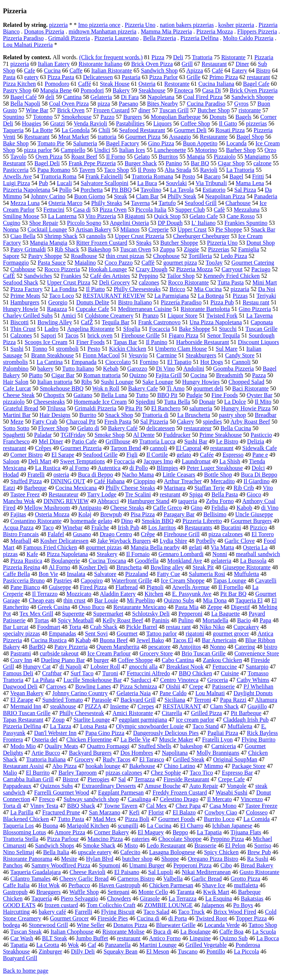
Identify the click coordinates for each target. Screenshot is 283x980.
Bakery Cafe (143, 388)
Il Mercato (219, 799)
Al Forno (59, 567)
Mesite (69, 859)
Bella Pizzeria (159, 38)
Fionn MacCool (101, 355)
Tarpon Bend (126, 448)
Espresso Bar (237, 773)
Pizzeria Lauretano (116, 38)
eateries (141, 839)
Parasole (102, 700)
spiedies (213, 422)
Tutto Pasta (71, 819)
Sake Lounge (158, 382)
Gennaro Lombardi (181, 554)
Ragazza (57, 309)
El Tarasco (152, 759)
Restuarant (37, 137)
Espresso (233, 455)
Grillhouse (118, 441)
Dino (127, 521)
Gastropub (15, 892)
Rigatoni (135, 216)
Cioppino (144, 481)
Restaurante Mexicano (140, 607)
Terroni (202, 700)
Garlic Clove (240, 541)
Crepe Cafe (231, 779)
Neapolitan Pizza (225, 196)
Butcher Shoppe (179, 243)
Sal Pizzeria (154, 422)
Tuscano (188, 951)
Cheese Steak (19, 395)
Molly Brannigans (218, 753)
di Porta (178, 918)
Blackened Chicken (26, 819)
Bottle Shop (218, 475)
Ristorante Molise (123, 932)
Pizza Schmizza (138, 687)
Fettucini (54, 210)
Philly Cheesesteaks (137, 289)
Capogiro (92, 581)
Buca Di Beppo (259, 475)
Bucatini (231, 528)
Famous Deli (18, 673)
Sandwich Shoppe (253, 97)
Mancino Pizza (105, 839)
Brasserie (206, 845)
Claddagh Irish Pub (246, 720)
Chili (104, 130)
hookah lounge (103, 766)
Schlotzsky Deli (151, 614)
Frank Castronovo (159, 322)
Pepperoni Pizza (193, 865)
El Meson (158, 951)
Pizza (158, 57)
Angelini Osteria (129, 223)
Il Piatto (95, 289)
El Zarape (22, 700)
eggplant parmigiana (143, 720)
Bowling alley (167, 567)
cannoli (159, 448)
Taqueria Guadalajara (36, 872)
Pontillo (216, 951)
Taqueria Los (18, 826)
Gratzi (57, 123)
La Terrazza (183, 898)
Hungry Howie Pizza (246, 408)
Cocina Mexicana (76, 488)
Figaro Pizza (184, 335)
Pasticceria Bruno (24, 581)
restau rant (179, 627)
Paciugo (261, 269)
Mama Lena (250, 183)
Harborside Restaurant (203, 342)
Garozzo (137, 369)
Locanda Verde (222, 925)
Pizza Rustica (26, 561)
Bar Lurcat (16, 627)
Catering (245, 647)
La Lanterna (62, 216)
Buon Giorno (90, 196)
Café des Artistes (110, 276)
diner (144, 110)
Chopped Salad (246, 382)
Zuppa (167, 249)
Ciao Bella (23, 236)
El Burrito (38, 773)
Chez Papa (188, 806)
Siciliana (175, 700)
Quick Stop (167, 216)
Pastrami (21, 653)
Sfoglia (132, 329)
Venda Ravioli (90, 123)
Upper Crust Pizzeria (140, 236)
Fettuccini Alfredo (148, 673)
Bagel (236, 176)
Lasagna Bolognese (172, 852)
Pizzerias (219, 249)
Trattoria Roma (59, 176)
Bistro (263, 70)
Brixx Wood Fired (235, 912)
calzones (149, 282)
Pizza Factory (27, 289)
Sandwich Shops (55, 845)
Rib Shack (67, 249)
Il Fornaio (138, 554)
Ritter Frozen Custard (102, 243)
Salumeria (85, 143)
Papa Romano (54, 170)
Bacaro (212, 176)
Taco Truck (191, 912)
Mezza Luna (25, 203)
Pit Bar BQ (233, 594)
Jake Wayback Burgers (124, 541)
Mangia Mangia (49, 243)
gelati (195, 547)
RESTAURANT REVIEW (114, 296)
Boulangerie (66, 561)
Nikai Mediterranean (206, 872)
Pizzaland (137, 574)
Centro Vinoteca (179, 680)
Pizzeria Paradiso (23, 38)
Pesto (94, 349)
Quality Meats (61, 746)
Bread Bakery (257, 865)
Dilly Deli (83, 951)
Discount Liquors (259, 342)
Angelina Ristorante (91, 329)
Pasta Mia (187, 607)
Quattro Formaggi (108, 746)
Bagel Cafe (256, 84)
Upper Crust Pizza (69, 282)
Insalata (76, 574)
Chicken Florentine (89, 740)
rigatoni (195, 634)
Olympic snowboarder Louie (150, 726)
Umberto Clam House (181, 349)
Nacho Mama (138, 475)
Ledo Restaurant (166, 845)
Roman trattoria (102, 375)
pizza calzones (226, 534)
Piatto (36, 375)
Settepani (119, 892)
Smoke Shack (99, 845)
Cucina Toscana (107, 561)
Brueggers (49, 892)
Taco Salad (156, 912)
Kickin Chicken (128, 349)
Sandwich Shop (159, 70)
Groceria (218, 680)
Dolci (258, 468)
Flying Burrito (259, 740)
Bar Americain (219, 640)
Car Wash (22, 938)
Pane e (260, 455)
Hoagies (32, 123)
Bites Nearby (163, 104)
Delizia (256, 441)
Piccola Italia (151, 210)
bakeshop (191, 746)
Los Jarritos (162, 528)
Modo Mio (23, 746)
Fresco (47, 799)
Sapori (49, 335)
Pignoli (155, 587)
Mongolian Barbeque (176, 117)
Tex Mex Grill (36, 614)
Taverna (140, 203)
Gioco (254, 494)
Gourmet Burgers (251, 521)
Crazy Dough (151, 269)
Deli (178, 57)
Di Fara (130, 97)
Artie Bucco (46, 753)
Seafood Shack (21, 282)
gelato (184, 455)
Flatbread (126, 587)
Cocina (199, 375)
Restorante (177, 84)
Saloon (11, 461)
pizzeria (58, 25)
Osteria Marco (66, 203)
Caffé (85, 84)
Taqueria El (249, 600)
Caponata (262, 322)
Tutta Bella (177, 402)
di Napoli (70, 667)
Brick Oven (71, 110)
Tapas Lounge (230, 581)
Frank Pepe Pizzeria (92, 163)
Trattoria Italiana (46, 759)
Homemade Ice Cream (100, 402)
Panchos (13, 865)
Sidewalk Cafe (260, 448)
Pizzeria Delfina (200, 38)
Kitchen (154, 594)
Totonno (43, 117)
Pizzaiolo (225, 157)
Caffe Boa (232, 932)
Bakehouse (142, 766)
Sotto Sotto (16, 428)
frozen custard (61, 905)
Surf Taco (82, 673)
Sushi (17, 349)
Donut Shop (261, 243)
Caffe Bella (16, 574)
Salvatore (105, 574)
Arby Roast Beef (250, 422)
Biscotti (20, 322)
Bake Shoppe (194, 329)
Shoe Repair (44, 223)
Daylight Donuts (253, 693)
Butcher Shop (214, 110)
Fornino (149, 362)
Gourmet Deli (190, 130)
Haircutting (16, 912)
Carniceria (223, 746)
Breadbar (266, 415)
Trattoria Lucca (157, 441)
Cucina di (148, 918)
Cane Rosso (241, 216)
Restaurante (214, 137)
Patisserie (223, 687)
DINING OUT (68, 481)
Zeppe (215, 607)
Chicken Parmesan (171, 885)
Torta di (12, 806)
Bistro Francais (21, 534)
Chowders (119, 898)
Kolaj (85, 514)
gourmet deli (208, 388)
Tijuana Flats (246, 832)
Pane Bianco (25, 587)
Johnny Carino (48, 196)
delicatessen (160, 428)
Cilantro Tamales (30, 879)
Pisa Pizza (143, 514)
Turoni (110, 673)
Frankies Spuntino (246, 223)
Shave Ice (214, 885)
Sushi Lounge (117, 382)
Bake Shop (16, 143)
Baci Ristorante (250, 388)
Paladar (43, 435)
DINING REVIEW (66, 501)
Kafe (32, 554)
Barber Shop (241, 150)
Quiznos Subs (56, 786)
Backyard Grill (138, 700)
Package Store (249, 766)
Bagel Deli (47, 163)
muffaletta (246, 885)
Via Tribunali (211, 183)
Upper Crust (192, 229)
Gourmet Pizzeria (81, 448)
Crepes (146, 706)
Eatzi (9, 488)
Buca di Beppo (96, 475)
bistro (270, 647)
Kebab (111, 369)
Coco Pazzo (119, 263)
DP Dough (170, 223)
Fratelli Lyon (217, 740)
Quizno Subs (179, 600)
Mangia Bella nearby (155, 547)
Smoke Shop (110, 435)
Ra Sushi (258, 859)
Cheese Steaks (127, 508)
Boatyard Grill (20, 958)
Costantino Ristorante (36, 521)
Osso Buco (92, 607)
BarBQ (37, 647)
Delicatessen (98, 77)
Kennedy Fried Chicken (232, 276)
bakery (45, 369)
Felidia (219, 508)
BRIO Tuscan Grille (27, 713)
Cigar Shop (231, 163)
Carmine (167, 355)
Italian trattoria (55, 382)
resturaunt (129, 938)
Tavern (87, 170)
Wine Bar (37, 110)
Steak (120, 196)
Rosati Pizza (230, 130)
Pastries (63, 581)
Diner (242, 64)
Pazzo (107, 117)
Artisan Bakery (93, 229)
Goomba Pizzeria (233, 369)
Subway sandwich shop (91, 799)
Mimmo (214, 766)
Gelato (142, 157)
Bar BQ (200, 163)
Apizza (194, 70)
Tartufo (167, 203)
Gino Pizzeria (255, 309)
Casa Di (211, 90)
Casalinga (139, 799)
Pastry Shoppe (45, 256)
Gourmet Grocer (69, 918)
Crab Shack (104, 627)
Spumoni (110, 865)
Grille (194, 77)
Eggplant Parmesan (121, 793)
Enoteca (184, 90)
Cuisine (230, 673)
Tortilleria (200, 256)
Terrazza (145, 779)
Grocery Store (156, 653)
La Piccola (247, 951)
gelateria (221, 561)
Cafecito (130, 852)
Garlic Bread (207, 879)
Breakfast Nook (185, 667)
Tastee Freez (25, 494)
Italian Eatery (54, 64)
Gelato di (88, 428)
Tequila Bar (116, 322)
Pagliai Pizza (223, 733)
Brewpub (111, 514)
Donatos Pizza (130, 925)
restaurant (258, 77)
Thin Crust (23, 329)
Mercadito (223, 481)
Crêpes (43, 448)
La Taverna (259, 316)
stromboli (67, 349)
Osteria (147, 84)
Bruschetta (129, 567)
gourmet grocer (231, 634)
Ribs (86, 382)
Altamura (266, 700)
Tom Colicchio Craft (111, 905)
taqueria (188, 501)
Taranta (186, 892)
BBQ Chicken (195, 673)
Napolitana (175, 753)
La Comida (256, 819)
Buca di (162, 932)
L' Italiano (203, 223)
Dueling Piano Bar (63, 660)
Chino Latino (180, 766)
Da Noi (267, 289)
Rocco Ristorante (188, 282)
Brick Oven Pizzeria (254, 90)
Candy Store (240, 355)
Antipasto (90, 508)
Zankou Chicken (222, 660)
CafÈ (9, 276)
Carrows (56, 687)
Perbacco (79, 885)
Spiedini (145, 402)
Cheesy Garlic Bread (84, 879)
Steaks (144, 243)
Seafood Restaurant (142, 130)
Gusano (82, 534)
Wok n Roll (106, 388)
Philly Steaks (106, 203)
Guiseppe (60, 587)
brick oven (100, 335)
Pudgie (194, 395)
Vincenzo (252, 799)
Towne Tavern (121, 806)
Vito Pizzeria (101, 216)
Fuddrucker (177, 435)
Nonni (220, 554)
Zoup (59, 720)
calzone (263, 163)
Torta (75, 627)
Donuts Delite (93, 302)
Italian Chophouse (72, 932)
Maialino (85, 263)
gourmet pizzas (104, 547)
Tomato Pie (51, 143)
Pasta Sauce (52, 263)
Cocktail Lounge (47, 229)
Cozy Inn (21, 660)
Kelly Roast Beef (123, 620)
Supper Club (190, 210)
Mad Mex (104, 819)
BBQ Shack (81, 806)
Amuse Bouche (163, 786)
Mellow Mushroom (47, 508)
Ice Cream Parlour (109, 653)
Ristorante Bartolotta (205, 309)
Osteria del (45, 740)
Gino (196, 508)
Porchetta (91, 190)
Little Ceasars (179, 475)
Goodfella (147, 561)
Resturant (14, 163)
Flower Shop (53, 428)
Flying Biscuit (118, 912)
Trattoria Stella (21, 839)
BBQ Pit (167, 395)
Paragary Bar (179, 514)
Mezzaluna (247, 210)
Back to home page (26, 971)
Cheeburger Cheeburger (201, 236)
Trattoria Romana (152, 176)
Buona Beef (114, 640)
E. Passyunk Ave (192, 594)
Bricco (177, 289)
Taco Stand (205, 726)
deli (50, 97)
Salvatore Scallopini (104, 183)
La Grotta (48, 945)
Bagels (244, 117)
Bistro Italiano (135, 302)
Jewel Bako (150, 640)
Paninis (160, 620)
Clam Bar (147, 196)
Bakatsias (252, 898)
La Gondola (76, 130)
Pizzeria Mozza (215, 31)
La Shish (230, 461)
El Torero (263, 534)
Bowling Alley (55, 322)
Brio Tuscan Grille (204, 653)
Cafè (219, 210)
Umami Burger (147, 865)
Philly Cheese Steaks (130, 488)
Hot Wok (49, 885)
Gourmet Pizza (143, 137)
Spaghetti (14, 435)
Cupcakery (246, 627)
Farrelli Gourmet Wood (62, 793)
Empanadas (63, 634)
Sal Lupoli (160, 872)
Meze (17, 422)
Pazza (259, 375)
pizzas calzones (124, 773)
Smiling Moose (21, 216)
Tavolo (18, 157)
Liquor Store (183, 316)
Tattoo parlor (162, 634)
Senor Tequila (223, 335)
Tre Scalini (138, 494)
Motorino (206, 150)
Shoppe (170, 859)
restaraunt (222, 448)
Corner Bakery (111, 832)
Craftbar (52, 673)
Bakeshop (100, 249)
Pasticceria (16, 170)
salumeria (201, 408)
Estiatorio (214, 190)
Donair (207, 402)
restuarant (15, 448)
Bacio (244, 620)
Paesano (129, 104)
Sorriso (263, 845)
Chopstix (54, 395)
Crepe (196, 687)
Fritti (258, 176)
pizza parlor (38, 150)
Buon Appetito (200, 143)
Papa (265, 620)
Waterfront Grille (132, 581)
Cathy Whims (253, 680)
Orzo (270, 150)
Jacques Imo (158, 461)
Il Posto (147, 170)
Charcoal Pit (81, 422)
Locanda (236, 143)
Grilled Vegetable (206, 945)
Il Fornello (231, 587)
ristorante (249, 110)
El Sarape (63, 455)
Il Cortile (157, 455)
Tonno (40, 349)
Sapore (11, 256)
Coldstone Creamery (109, 316)
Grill (187, 64)
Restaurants (198, 528)
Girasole (150, 898)
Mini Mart (265, 282)
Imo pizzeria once (99, 25)
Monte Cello (153, 892)
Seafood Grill (201, 203)
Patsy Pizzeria (71, 647)
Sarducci (141, 680)
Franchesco (16, 441)
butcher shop (137, 859)
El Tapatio (179, 362)
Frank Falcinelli (104, 176)
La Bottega (211, 296)
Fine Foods (225, 395)
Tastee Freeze (261, 806)
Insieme (120, 706)
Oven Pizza (49, 157)
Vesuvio (138, 355)
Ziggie (192, 249)
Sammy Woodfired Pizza (61, 865)
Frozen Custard (111, 110)
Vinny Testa (44, 806)
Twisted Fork (222, 316)
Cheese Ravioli (88, 872)
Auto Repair (204, 786)
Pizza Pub (222, 302)
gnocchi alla (143, 667)
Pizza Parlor (164, 77)
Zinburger (50, 951)
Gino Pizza (161, 143)
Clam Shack (224, 706)
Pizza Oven (113, 210)
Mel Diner (51, 441)
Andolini (194, 369)
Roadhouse (84, 256)
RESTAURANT (182, 706)
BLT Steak (55, 938)
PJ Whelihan (258, 687)
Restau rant (256, 302)
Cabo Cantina (178, 660)
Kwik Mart (216, 892)
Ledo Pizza (234, 256)
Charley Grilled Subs (28, 316)
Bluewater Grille (176, 925)
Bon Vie (48, 574)
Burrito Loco (219, 819)
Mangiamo (257, 157)
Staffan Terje (209, 488)
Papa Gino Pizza (105, 733)
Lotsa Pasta (93, 726)
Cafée (207, 455)
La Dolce (235, 402)
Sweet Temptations (83, 461)
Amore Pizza (70, 832)
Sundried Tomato (63, 700)
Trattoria (202, 57)
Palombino (16, 369)
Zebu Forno (220, 501)
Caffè (148, 263)
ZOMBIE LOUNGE (168, 905)
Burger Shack (141, 163)
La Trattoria (240, 170)
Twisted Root (212, 918)
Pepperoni (190, 614)
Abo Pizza (64, 766)
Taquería (42, 898)
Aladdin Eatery (118, 594)
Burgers (133, 117)
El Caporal (189, 448)
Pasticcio (261, 435)
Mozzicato (79, 594)
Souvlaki (176, 183)
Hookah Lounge (108, 269)
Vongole (237, 786)
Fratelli (36, 475)
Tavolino (151, 190)
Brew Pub (259, 852)
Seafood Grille (100, 455)
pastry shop (232, 415)
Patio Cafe (84, 441)
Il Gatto (228, 123)
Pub (43, 183)
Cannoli (241, 362)
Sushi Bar (196, 441)
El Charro (192, 826)
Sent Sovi (97, 634)
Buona (50, 826)
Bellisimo (215, 514)
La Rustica (48, 468)
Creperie (159, 229)
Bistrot (71, 779)
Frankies (71, 276)
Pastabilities (130, 123)
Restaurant (214, 64)
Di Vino (166, 369)
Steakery (107, 554)
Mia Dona (215, 600)
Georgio (58, 302)
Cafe (29, 70)
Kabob (244, 508)
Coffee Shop (195, 123)
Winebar (72, 528)
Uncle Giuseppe (254, 514)
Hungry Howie (21, 309)
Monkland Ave (185, 561)
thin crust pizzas (125, 256)
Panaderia (265, 196)
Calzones (21, 335)
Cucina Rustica (49, 640)
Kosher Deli (93, 567)
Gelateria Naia (134, 693)
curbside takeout (59, 653)
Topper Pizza (251, 918)
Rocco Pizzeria (62, 269)
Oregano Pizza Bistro (213, 859)
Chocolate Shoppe (180, 839)
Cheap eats (42, 600)
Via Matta (222, 547)
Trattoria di (155, 415)
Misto (131, 845)
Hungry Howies (201, 382)
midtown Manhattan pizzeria (102, 31)
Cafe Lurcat (17, 388)
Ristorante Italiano (100, 64)
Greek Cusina (54, 607)
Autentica (109, 468)
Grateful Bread (21, 408)
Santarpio (257, 667)
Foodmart (49, 627)
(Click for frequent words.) (111, 57)
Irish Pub (129, 528)
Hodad (11, 475)
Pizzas (240, 296)
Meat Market (74, 137)
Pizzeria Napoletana (27, 190)
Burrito (88, 415)
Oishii (173, 687)
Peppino (149, 276)
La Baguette (226, 614)
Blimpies (167, 468)
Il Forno (116, 157)
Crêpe (148, 534)
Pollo (65, 190)
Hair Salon (16, 382)
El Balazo (184, 812)
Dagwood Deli (20, 687)
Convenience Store (257, 653)
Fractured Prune (61, 812)
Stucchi (228, 329)
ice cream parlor (195, 720)
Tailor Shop (181, 276)
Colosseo (257, 812)
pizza (104, 104)
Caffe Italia (16, 885)
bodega (11, 925)
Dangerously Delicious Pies (166, 733)
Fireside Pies (113, 918)
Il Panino (157, 342)
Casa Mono (223, 806)
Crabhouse (23, 269)
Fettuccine (225, 667)
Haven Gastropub (119, 885)
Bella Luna (114, 395)
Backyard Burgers (90, 753)
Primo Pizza (224, 77)
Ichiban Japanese (232, 826)
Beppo (180, 832)
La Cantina (50, 362)
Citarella (172, 713)
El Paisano (127, 872)
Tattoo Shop (263, 925)
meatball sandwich (258, 554)
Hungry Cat (37, 667)
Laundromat (196, 461)
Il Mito (263, 402)
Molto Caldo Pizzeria (248, 38)
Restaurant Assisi (23, 766)
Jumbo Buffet (92, 938)
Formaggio (16, 263)
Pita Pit (134, 408)
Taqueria (13, 130)
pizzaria (240, 289)
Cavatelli (266, 581)
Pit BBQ (122, 190)
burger (101, 660)
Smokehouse (77, 117)
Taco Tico (201, 773)
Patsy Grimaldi (28, 249)
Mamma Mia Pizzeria (166, 31)
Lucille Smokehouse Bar (92, 680)
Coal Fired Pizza (203, 97)
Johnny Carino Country (80, 693)
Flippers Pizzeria (257, 31)
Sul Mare (226, 349)
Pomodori (92, 90)
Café (217, 70)
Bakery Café (123, 428)
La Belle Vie (135, 740)
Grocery (84, 759)
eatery (32, 77)
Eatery (240, 70)
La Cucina (159, 826)
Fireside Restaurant (186, 779)
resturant (170, 494)
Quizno (138, 375)
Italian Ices (132, 150)
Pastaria (131, 77)
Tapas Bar (125, 342)
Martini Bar (17, 415)
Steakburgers (201, 355)
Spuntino (14, 117)
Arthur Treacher (183, 481)
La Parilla (22, 812)
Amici (69, 316)
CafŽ (87, 322)
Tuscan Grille (261, 329)
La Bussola (253, 561)
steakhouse (63, 706)
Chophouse (167, 256)
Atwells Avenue (191, 587)
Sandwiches (38, 276)
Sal (122, 779)
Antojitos (190, 647)
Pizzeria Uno (140, 25)
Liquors (163, 123)
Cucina (52, 70)
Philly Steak (182, 196)
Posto (189, 176)
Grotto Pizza (245, 879)
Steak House (115, 84)
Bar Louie (106, 600)
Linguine (200, 938)
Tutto (142, 395)
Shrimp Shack (61, 236)
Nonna (11, 229)
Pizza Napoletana (67, 554)
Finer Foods (90, 342)
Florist (156, 812)
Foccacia (124, 461)
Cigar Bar (63, 375)
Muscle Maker (176, 740)
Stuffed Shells (155, 746)
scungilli (128, 826)
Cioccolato (118, 362)
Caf (92, 945)
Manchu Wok (19, 501)
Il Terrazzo (45, 594)
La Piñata (43, 680)
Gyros (241, 104)
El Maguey (151, 832)
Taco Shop (116, 170)
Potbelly (206, 541)
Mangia (196, 157)
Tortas (42, 620)
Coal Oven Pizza (69, 104)
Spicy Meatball (76, 620)
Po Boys (243, 905)
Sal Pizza (245, 190)
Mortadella (215, 620)
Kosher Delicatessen (64, 541)
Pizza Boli (137, 819)
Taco (48, 528)
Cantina (73, 97)
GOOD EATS (19, 905)
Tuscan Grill (174, 110)
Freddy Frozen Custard (180, 793)
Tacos (72, 335)
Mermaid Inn (26, 706)
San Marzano (104, 812)
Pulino (186, 620)
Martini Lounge (158, 945)
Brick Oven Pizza (152, 64)
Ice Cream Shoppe (183, 581)
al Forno (79, 468)
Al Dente (144, 435)
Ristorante (233, 57)
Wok (73, 945)
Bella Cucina (236, 428)
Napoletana (161, 97)
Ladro (52, 329)
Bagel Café (24, 97)
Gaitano (83, 395)
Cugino (12, 223)
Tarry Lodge (102, 494)
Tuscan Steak (26, 932)
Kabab (83, 640)
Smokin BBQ (158, 521)
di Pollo (139, 468)
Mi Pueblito (141, 600)
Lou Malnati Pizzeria (28, 45)
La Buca (147, 183)
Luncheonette (170, 150)
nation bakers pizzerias (187, 25)
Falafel (56, 534)
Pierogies (98, 779)
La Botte (43, 130)
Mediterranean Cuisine (145, 309)
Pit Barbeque (246, 713)
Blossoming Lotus (25, 832)
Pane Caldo (173, 693)
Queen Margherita (118, 647)
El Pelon (235, 845)
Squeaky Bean (120, 951)
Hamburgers (25, 302)
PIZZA (93, 706)
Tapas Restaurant (23, 720)
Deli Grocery (115, 282)
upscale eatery (95, 852)
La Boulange (195, 932)
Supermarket (108, 614)
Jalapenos (213, 905)
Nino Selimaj (19, 852)
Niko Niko (212, 627)
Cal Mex (157, 806)
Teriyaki (266, 296)
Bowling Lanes (93, 687)
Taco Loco (62, 296)
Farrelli (83, 912)
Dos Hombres (137, 753)
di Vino (270, 508)
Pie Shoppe (228, 229)
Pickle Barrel (142, 627)
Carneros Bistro (136, 879)
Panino (174, 163)
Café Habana (109, 481)
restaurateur (198, 428)
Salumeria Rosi (207, 574)
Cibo (226, 865)
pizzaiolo (14, 402)
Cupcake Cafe (92, 309)
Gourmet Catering (253, 263)
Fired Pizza (93, 587)
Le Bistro (227, 441)
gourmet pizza (180, 263)
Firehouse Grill (181, 534)
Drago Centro (116, 534)
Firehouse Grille (140, 335)
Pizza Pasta (61, 77)
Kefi (134, 812)
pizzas (10, 554)
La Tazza (61, 726)
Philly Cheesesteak (82, 713)
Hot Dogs (212, 362)
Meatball (21, 541)
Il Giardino (257, 481)
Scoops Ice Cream (46, 342)
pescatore (159, 647)
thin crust (74, 600)
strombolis (15, 362)
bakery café (52, 912)
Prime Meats (25, 296)
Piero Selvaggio (80, 898)
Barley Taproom (78, 773)
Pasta (9, 77)
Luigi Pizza (16, 183)
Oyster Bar (259, 395)
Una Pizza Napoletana (216, 322)
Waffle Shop (84, 892)
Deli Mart (40, 461)
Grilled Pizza (206, 713)
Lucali (64, 183)
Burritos (168, 157)
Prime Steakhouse (221, 435)
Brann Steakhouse (52, 355)
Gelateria (101, 97)
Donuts (218, 117)
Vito (268, 488)
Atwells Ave (17, 176)
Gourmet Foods (177, 819)
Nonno (218, 647)
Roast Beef (84, 157)
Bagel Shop (250, 137)
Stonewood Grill (48, 925)
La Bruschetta (194, 415)
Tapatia (19, 945)
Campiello (73, 150)
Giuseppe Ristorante (247, 567)
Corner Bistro (27, 455)
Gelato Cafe (204, 216)
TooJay (214, 263)
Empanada (84, 362)
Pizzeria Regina (22, 567)
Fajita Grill (169, 375)
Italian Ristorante (112, 70)
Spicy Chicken (221, 852)
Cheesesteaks (49, 402)
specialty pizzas (22, 634)
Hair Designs (55, 415)
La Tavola (182, 190)
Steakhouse (152, 90)
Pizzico (258, 528)
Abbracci (108, 501)
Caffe (76, 70)
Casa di (82, 210)
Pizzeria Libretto (202, 521)
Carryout (232, 269)
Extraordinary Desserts (109, 786)
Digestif (241, 607)
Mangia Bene (56, 90)
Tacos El (183, 640)
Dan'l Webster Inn (55, 733)
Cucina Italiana (216, 84)
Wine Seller (90, 925)
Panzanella (118, 945)
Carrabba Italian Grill (28, 779)
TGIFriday (73, 435)
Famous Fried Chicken (50, 547)
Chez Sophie (166, 773)
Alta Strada (178, 170)
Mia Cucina (208, 289)
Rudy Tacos (117, 759)
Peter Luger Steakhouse (215, 468)
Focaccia (160, 329)
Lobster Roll (105, 667)
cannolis (96, 236)
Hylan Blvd (99, 859)
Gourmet (127, 634)
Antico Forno (165, 938)
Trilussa (56, 408)
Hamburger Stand (149, 501)
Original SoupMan (235, 759)
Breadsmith (230, 375)
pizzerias (256, 123)
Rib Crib (244, 488)
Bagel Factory (122, 143)
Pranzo (150, 316)
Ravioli (209, 170)
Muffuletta (247, 574)
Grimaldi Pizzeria (69, 38)
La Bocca (268, 938)
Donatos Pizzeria (44, 31)
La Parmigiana (172, 296)
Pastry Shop (17, 90)
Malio (10, 773)
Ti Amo (176, 388)
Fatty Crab (45, 422)
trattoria (107, 137)
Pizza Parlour (63, 839)
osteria (61, 475)
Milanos (130, 229)
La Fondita (64, 289)
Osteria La (255, 547)
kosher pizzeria (236, 25)
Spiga (196, 494)
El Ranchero (166, 408)
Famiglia (249, 249)
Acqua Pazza (18, 528)
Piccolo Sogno (84, 223)
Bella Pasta (225, 494)
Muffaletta (240, 726)
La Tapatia (209, 832)
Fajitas (18, 514)
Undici (102, 150)
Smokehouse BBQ (62, 388)
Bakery (121, 90)
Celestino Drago (179, 799)
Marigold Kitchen (88, 826)
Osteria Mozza (52, 514)
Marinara (175, 488)
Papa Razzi (233, 700)
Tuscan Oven (135, 249)
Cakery (185, 422)
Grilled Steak (189, 759)
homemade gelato (91, 521)
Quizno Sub (234, 938)
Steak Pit (203, 567)
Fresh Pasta (118, 422)
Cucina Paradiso (206, 104)
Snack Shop (119, 415)
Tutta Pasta (230, 282)
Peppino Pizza (227, 839)
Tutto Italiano (78, 369)
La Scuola (264, 932)
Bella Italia (56, 852)
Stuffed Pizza (26, 481)
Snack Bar (263, 229)
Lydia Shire (174, 541)
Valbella (173, 879)
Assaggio (180, 137)
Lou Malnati (210, 693)
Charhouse (238, 203)
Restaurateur (64, 494)
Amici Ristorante (133, 713)
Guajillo (257, 706)
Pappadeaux (17, 786)
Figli (132, 455)
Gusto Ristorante (259, 872)
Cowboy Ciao (221, 812)
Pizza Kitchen (19, 84)
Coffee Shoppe (135, 660)
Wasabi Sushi (231, 793)
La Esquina (219, 898)
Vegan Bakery (27, 693)
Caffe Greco (167, 508)
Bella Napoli (25, 104)
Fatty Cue (169, 574)
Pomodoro (57, 84)
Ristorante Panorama (28, 859)
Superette (73, 614)
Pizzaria (264, 57)
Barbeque (35, 488)
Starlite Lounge (92, 720)
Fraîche (100, 528)
